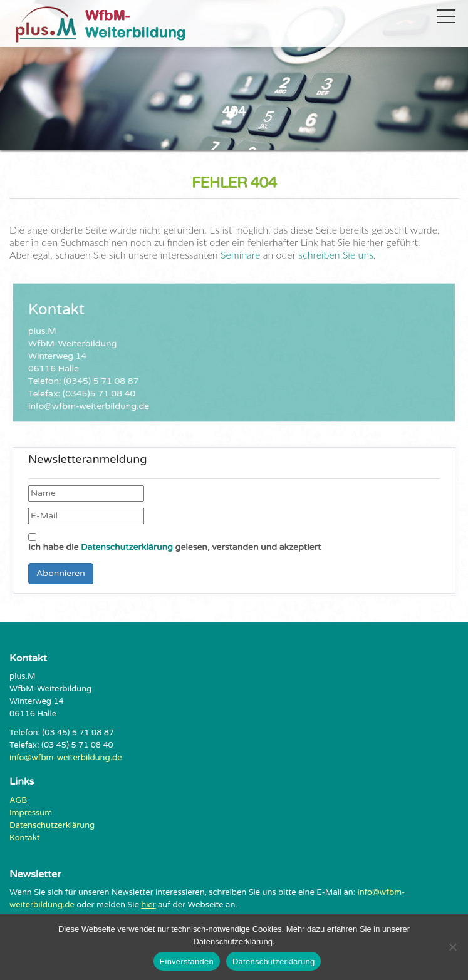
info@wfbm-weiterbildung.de (66, 758)
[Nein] (452, 947)
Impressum (31, 813)
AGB (18, 800)
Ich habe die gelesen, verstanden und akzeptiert (174, 543)
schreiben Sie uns (335, 255)
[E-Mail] (86, 516)
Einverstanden (187, 962)
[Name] (86, 493)
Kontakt (25, 838)
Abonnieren (61, 573)
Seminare (240, 255)
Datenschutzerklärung (127, 547)
